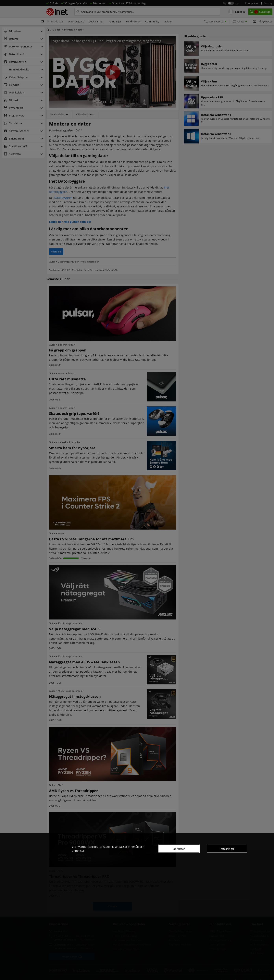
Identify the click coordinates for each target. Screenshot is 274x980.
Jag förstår (179, 849)
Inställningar (227, 849)
